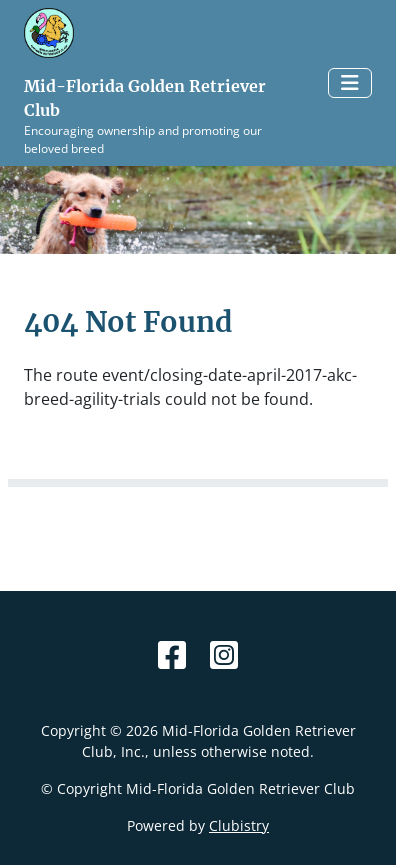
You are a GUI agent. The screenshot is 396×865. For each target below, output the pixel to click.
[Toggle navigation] (350, 83)
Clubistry (239, 825)
